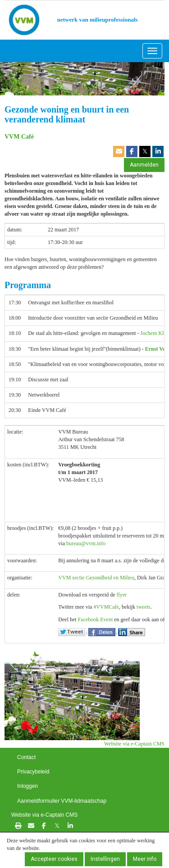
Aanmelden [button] (144, 165)
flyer (122, 595)
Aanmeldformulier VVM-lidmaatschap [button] (62, 801)
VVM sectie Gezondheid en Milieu (96, 578)
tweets (144, 607)
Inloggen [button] (27, 786)
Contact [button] (26, 757)
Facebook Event (96, 619)
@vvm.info (86, 543)
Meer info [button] (145, 859)
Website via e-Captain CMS (134, 744)
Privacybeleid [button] (33, 772)
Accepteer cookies (54, 859)
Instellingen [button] (105, 859)
